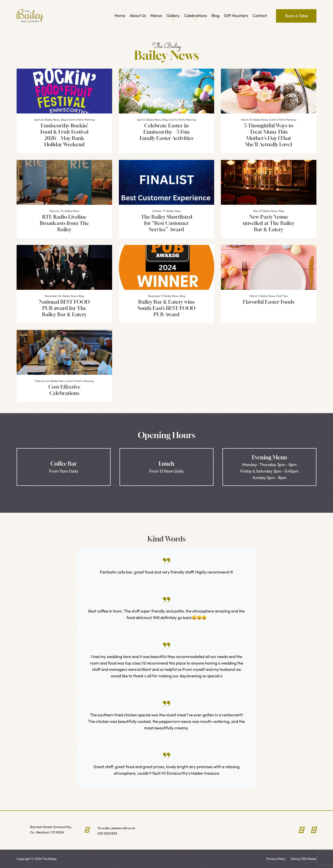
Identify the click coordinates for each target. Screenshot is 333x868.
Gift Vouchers (236, 16)
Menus (156, 16)
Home (120, 16)
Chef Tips (282, 296)
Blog (215, 16)
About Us (138, 16)
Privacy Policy (276, 859)
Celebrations (196, 18)
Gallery (173, 18)
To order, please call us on (124, 831)
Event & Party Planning (81, 120)
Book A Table (297, 16)
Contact (260, 16)
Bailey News (52, 120)
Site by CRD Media (303, 859)
